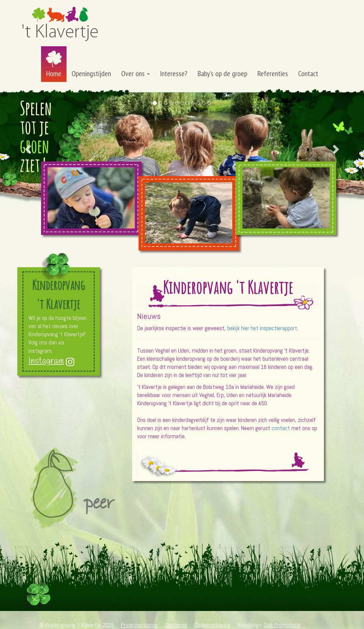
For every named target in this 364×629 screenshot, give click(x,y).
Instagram (46, 361)
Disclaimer (176, 625)
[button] (27, 147)
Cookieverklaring (212, 625)
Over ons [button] (135, 73)
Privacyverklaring (139, 625)
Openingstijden (91, 73)
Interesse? (174, 73)
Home (54, 73)
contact (281, 428)
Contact (308, 73)
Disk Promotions (282, 625)
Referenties (273, 73)
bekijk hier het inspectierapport (262, 328)
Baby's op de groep (222, 73)
